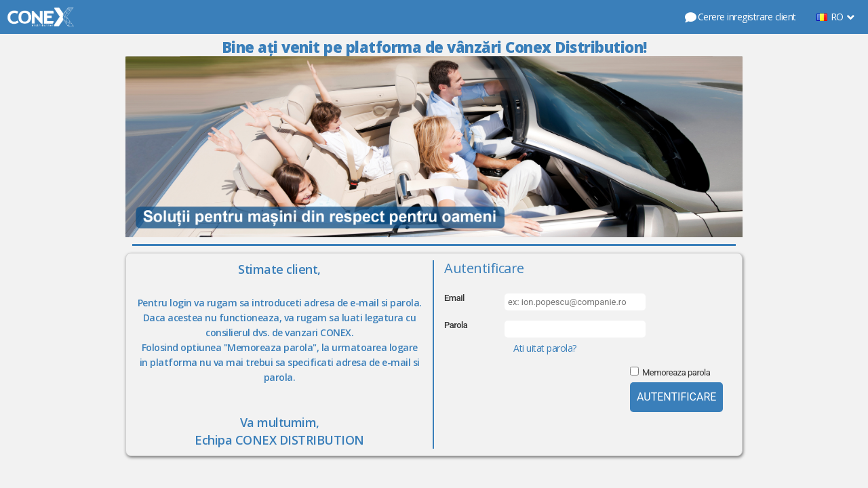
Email (454, 298)
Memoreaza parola (676, 372)
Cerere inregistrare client (740, 17)
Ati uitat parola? (545, 348)
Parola (456, 325)
